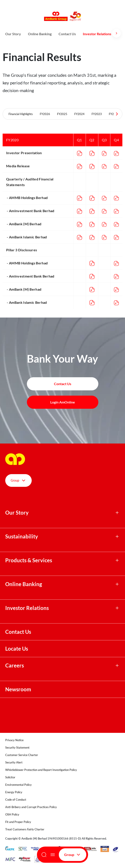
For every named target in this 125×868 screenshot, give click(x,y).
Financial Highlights (21, 114)
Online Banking (40, 34)
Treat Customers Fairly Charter (25, 829)
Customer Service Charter (22, 755)
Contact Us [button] (63, 384)
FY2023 (97, 114)
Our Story (13, 34)
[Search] (44, 855)
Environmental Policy (18, 785)
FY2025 (62, 114)
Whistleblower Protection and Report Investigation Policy (41, 770)
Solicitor (10, 777)
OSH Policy (12, 814)
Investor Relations (97, 34)
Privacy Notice (14, 740)
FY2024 (79, 114)
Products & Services (29, 560)
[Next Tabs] (117, 114)
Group (73, 855)
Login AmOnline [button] (63, 402)
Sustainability (22, 536)
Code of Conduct (16, 800)
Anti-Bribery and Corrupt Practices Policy (31, 807)
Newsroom (19, 689)
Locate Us (17, 649)
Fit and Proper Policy (18, 822)
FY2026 (45, 114)
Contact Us (67, 34)
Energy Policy (14, 792)
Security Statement (17, 747)
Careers (15, 665)
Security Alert (14, 762)
